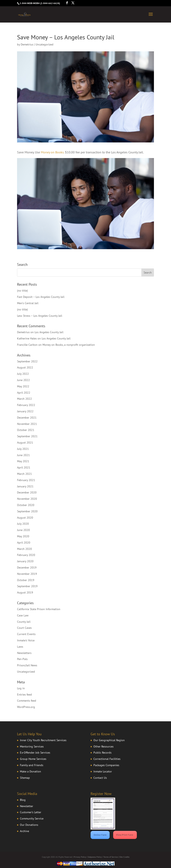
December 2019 (27, 568)
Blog (23, 800)
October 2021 (26, 430)
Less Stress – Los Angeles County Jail (40, 316)
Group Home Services (33, 759)
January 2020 (25, 561)
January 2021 (25, 486)
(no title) (22, 291)
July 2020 (23, 524)
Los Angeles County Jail (49, 332)
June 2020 (23, 530)
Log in (21, 688)
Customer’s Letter (31, 812)
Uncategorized (26, 672)
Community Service (32, 818)
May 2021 (23, 461)
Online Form (100, 835)
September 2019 (27, 586)
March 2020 (24, 549)
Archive (24, 831)
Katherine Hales (27, 338)
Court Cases (24, 628)
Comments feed (27, 701)
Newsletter (27, 806)
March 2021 (24, 474)
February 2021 (26, 480)
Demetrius (27, 44)
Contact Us (100, 778)
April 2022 (24, 393)
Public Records (102, 753)
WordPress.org (26, 707)
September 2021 (27, 436)
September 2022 (27, 361)
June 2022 (23, 380)
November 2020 (27, 499)
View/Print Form (125, 835)
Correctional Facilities (107, 759)
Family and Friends (32, 765)
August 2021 (25, 443)
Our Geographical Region (109, 740)
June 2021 (23, 455)
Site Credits (124, 857)
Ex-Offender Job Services (35, 753)
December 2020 (27, 492)
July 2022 (23, 374)
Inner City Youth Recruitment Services (43, 740)
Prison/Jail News (27, 665)
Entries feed (24, 695)
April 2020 (24, 543)
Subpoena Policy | (96, 857)
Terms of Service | (111, 857)
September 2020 (27, 511)
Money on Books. (52, 152)
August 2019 (25, 592)
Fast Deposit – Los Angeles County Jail (41, 297)
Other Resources (103, 746)
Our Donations (29, 825)
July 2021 (23, 449)
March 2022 (24, 399)
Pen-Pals (22, 659)
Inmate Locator (103, 771)
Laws (20, 647)
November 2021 (27, 424)
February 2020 (26, 555)
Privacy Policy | (81, 857)
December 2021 (27, 418)
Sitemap (25, 778)
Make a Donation (30, 771)
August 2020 (25, 518)
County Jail (24, 622)
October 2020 (26, 505)
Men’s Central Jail (28, 303)
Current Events (26, 634)
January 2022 (25, 411)
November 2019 (27, 574)
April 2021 (24, 467)
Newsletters (24, 653)
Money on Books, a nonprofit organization (69, 345)
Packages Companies (106, 765)
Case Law (23, 615)
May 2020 (23, 536)
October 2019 (26, 580)
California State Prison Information (39, 609)
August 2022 (25, 367)
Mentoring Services (32, 746)
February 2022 (26, 405)
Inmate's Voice (26, 640)
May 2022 (23, 386)
